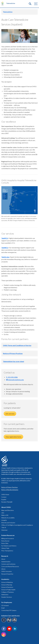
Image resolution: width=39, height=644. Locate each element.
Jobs (3, 513)
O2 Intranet (5, 605)
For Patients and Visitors (9, 546)
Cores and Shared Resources (10, 566)
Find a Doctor (5, 541)
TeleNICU (5, 248)
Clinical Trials (5, 548)
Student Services (7, 597)
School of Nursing (7, 585)
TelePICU (5, 238)
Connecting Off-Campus (9, 610)
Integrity (4, 520)
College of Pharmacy (8, 592)
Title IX (4, 527)
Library (3, 569)
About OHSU (6, 507)
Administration (6, 562)
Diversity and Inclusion (8, 523)
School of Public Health (8, 590)
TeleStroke (5, 257)
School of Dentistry (7, 587)
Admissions (5, 595)
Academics (5, 579)
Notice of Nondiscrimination (10, 490)
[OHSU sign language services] (9, 622)
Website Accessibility (8, 518)
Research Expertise (7, 574)
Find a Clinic (5, 543)
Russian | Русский (7, 502)
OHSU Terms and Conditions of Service (17, 345)
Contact (4, 497)
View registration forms (13, 437)
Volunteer (4, 530)
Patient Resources (8, 535)
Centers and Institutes (8, 564)
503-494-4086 (13, 377)
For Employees (7, 602)
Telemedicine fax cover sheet (14, 361)
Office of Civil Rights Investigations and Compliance (17, 525)
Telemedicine (11, 3)
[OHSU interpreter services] (15, 622)
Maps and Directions (8, 510)
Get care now (10, 414)
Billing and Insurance (8, 538)
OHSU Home (5, 494)
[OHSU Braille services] (4, 622)
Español (4, 499)
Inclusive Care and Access (11, 616)
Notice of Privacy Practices (13, 353)
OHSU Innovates (7, 571)
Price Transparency (7, 551)
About (3, 559)
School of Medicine (7, 582)
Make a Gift (5, 515)
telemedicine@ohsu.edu (16, 380)
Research (5, 556)
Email (3, 608)
